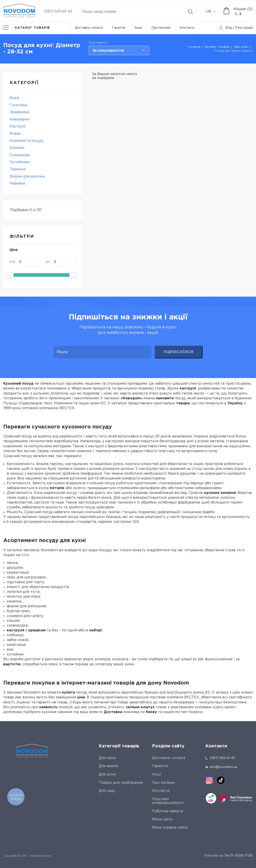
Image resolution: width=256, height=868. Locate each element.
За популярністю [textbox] (108, 51)
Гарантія (119, 28)
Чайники (17, 184)
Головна (194, 47)
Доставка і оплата (89, 28)
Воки (14, 98)
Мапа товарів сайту (170, 828)
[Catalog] (27, 28)
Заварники (19, 112)
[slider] (10, 275)
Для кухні (241, 47)
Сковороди (20, 155)
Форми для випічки (27, 177)
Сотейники (19, 162)
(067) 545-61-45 (58, 11)
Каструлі (18, 126)
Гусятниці (19, 105)
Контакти (187, 28)
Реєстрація (244, 28)
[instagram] (209, 780)
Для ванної (109, 766)
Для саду (107, 791)
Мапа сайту (162, 820)
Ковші (15, 134)
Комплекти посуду (27, 141)
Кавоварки (20, 119)
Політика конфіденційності (168, 801)
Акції (138, 28)
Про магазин (161, 28)
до (48, 262)
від (12, 262)
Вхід (229, 28)
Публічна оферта (167, 811)
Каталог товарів (217, 47)
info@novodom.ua (221, 767)
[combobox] (213, 12)
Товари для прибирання (121, 783)
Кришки (17, 148)
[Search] (190, 12)
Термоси (18, 169)
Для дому (107, 774)
